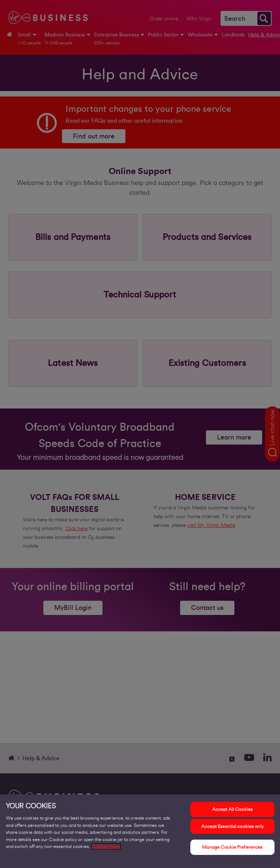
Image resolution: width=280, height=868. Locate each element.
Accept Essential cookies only (232, 826)
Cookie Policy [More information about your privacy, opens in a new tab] (106, 846)
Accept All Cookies (232, 809)
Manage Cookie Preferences (232, 847)
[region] (140, 831)
